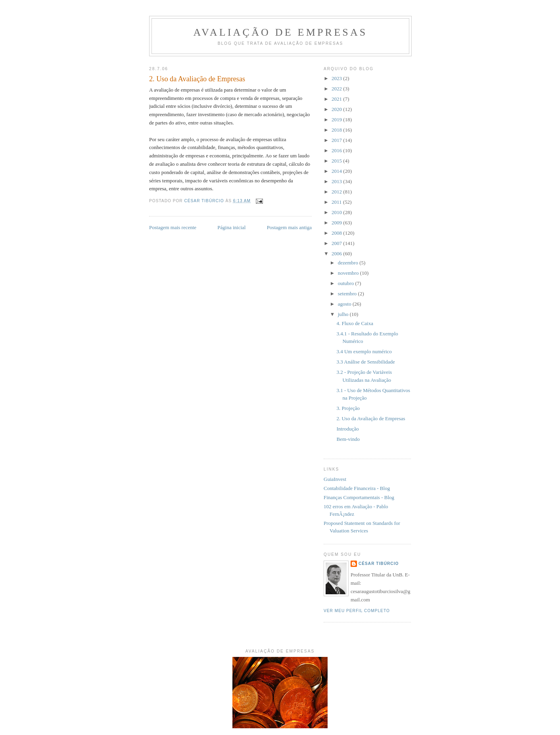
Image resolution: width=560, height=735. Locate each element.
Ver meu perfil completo (357, 611)
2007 (337, 243)
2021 (337, 99)
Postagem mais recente (173, 227)
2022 (337, 89)
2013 (337, 181)
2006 (337, 254)
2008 (337, 233)
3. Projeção (348, 408)
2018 (337, 130)
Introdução (347, 429)
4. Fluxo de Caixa (355, 323)
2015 (337, 161)
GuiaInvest (335, 479)
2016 (337, 150)
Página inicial (231, 227)
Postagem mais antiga (289, 227)
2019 (337, 120)
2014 (337, 171)
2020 (337, 109)
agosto (345, 304)
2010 (337, 212)
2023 (337, 78)
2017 (337, 140)
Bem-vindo (348, 439)
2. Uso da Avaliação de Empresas (371, 418)
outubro (347, 283)
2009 (337, 223)
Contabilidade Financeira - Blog (357, 488)
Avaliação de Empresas (280, 32)
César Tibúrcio (379, 564)
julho (344, 314)
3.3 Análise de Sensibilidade (365, 362)
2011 (337, 202)
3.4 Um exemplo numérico (364, 351)
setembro (348, 294)
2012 (337, 192)
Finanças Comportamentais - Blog (359, 497)
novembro (349, 273)
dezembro (349, 263)
